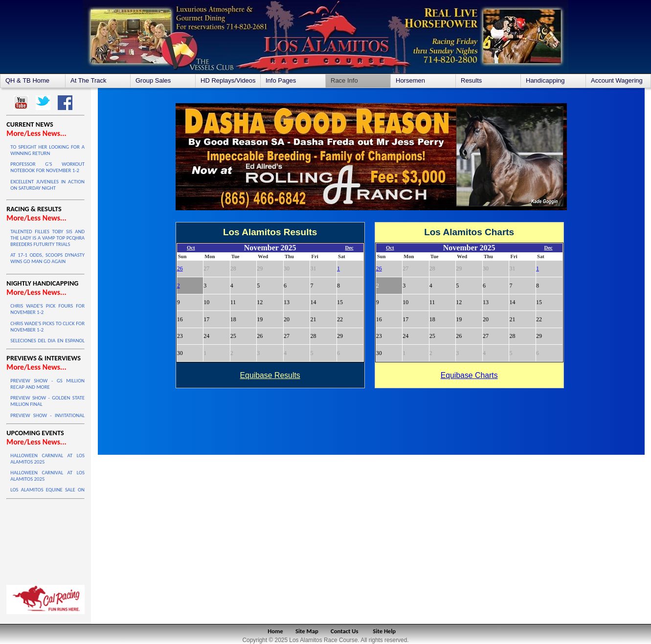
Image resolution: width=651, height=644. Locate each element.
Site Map (307, 631)
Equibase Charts (469, 375)
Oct (191, 248)
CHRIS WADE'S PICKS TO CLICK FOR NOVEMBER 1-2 (47, 327)
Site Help (384, 631)
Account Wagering (617, 80)
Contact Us (345, 631)
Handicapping (545, 80)
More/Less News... (36, 133)
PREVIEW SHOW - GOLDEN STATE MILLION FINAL (47, 401)
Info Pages (281, 80)
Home (275, 631)
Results (471, 80)
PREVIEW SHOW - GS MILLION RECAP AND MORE (47, 384)
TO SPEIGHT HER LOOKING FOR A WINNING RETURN (47, 150)
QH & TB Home (27, 80)
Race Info (344, 80)
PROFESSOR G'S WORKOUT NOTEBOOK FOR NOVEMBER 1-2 (47, 167)
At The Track (88, 80)
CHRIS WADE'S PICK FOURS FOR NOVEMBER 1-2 (47, 309)
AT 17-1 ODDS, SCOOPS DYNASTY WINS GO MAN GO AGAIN (47, 258)
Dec (349, 248)
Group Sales (153, 80)
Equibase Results (270, 375)
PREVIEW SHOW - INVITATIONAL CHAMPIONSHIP (47, 419)
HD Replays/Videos (228, 80)
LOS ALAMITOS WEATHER (45, 539)
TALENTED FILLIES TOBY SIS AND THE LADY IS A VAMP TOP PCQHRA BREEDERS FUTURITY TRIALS (47, 238)
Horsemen (410, 80)
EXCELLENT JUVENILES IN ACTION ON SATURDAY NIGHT (47, 185)
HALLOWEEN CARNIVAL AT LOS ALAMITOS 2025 (47, 459)
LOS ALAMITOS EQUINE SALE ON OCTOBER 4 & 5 (47, 493)
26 (180, 268)
